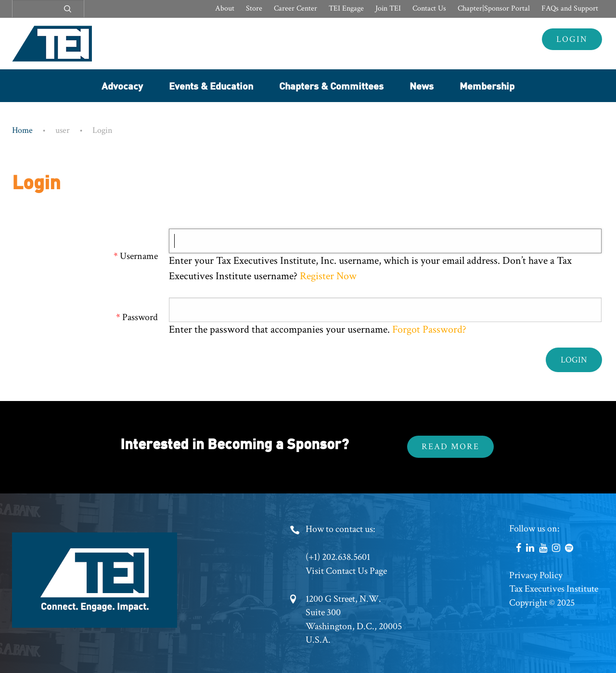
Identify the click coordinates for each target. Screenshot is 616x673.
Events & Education (211, 85)
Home (22, 130)
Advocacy (122, 85)
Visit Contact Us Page (346, 571)
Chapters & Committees (331, 85)
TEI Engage (346, 8)
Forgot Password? (429, 330)
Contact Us (429, 8)
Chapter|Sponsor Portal (494, 8)
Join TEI (388, 8)
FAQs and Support (570, 8)
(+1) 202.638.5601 (338, 557)
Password (140, 317)
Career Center (295, 8)
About (225, 8)
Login (572, 39)
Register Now (327, 276)
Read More (450, 447)
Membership (487, 85)
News (422, 85)
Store (254, 8)
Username (139, 256)
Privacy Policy (536, 575)
